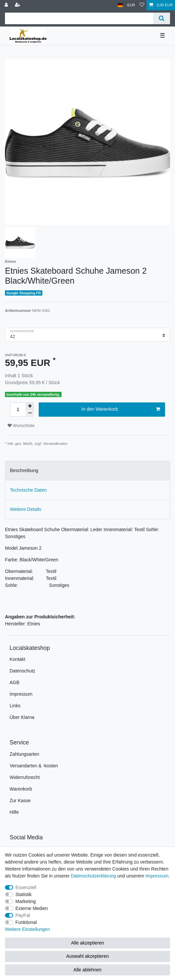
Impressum (21, 694)
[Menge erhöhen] (30, 406)
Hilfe (14, 812)
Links (15, 706)
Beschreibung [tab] (24, 470)
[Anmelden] (7, 5)
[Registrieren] (18, 5)
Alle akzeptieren (88, 943)
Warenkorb (21, 789)
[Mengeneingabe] (18, 410)
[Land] (120, 5)
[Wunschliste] (142, 5)
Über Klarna (22, 717)
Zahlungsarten (24, 754)
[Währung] (131, 5)
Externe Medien (32, 908)
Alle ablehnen (87, 970)
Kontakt (17, 659)
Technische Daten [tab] (28, 490)
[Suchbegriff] (79, 18)
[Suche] (162, 18)
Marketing (26, 901)
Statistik (24, 894)
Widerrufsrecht (25, 777)
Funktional (26, 922)
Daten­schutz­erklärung (93, 876)
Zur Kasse (20, 801)
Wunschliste (21, 426)
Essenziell (26, 887)
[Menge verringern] (30, 413)
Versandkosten (55, 444)
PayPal (23, 915)
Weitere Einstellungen (27, 929)
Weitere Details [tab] (26, 509)
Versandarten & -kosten (34, 766)
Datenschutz (22, 671)
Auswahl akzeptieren (87, 956)
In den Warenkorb (121, 409)
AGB (15, 682)
